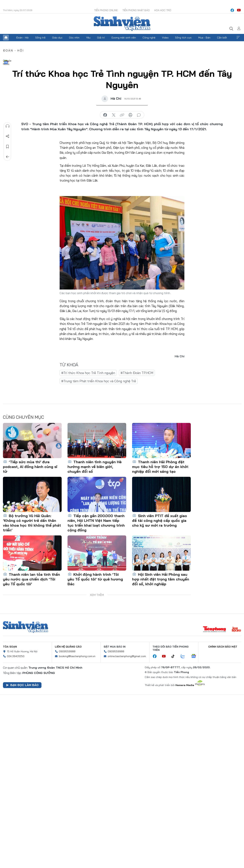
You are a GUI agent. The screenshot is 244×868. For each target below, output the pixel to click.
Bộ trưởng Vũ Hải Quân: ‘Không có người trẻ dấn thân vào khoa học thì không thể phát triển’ (32, 523)
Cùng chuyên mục (23, 417)
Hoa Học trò (163, 10)
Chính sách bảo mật (223, 647)
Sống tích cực (183, 38)
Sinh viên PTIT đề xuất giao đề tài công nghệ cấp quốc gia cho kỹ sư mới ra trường (160, 520)
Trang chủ (6, 38)
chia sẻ (105, 115)
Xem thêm (238, 38)
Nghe (8, 126)
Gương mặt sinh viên (124, 38)
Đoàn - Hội (22, 38)
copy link (122, 115)
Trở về (8, 157)
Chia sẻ (8, 136)
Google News (6, 62)
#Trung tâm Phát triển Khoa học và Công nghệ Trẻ (99, 381)
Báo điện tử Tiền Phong (122, 24)
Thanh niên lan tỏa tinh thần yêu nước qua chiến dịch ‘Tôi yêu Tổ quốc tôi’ (31, 579)
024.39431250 (16, 656)
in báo (130, 115)
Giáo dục (57, 38)
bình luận (139, 115)
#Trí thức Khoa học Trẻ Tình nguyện (88, 373)
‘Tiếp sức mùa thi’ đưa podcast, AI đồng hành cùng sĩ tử (30, 467)
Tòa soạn (10, 647)
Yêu (88, 38)
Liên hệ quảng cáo (68, 647)
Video (165, 38)
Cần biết (222, 38)
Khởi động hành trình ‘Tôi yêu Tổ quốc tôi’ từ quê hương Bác (95, 579)
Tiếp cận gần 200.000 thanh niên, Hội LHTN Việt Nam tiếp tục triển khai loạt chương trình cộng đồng (96, 523)
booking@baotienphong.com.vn (77, 656)
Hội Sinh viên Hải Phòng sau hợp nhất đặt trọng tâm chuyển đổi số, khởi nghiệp (161, 579)
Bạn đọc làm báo (22, 685)
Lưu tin (8, 147)
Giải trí (101, 38)
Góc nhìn (74, 38)
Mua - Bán (204, 38)
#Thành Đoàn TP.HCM (137, 373)
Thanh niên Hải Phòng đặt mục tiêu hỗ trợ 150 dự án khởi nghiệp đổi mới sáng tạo (160, 467)
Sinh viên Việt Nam (26, 627)
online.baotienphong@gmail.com (127, 656)
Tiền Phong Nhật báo (136, 10)
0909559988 (67, 651)
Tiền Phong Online (106, 10)
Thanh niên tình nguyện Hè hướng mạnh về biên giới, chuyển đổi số (95, 467)
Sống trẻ (40, 38)
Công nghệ (149, 38)
